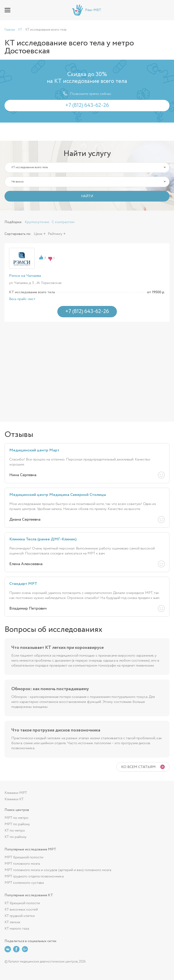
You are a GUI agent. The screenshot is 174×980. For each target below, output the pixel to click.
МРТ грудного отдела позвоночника (34, 876)
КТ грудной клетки (20, 916)
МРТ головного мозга (22, 864)
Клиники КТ (14, 799)
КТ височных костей (21, 910)
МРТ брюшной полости (24, 857)
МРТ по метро (16, 818)
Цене (38, 234)
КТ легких (12, 922)
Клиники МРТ (16, 793)
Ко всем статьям (138, 767)
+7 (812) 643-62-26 (166, 10)
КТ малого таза (17, 929)
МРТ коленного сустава (24, 883)
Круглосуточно (37, 222)
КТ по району (16, 837)
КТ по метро (15, 831)
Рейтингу (55, 234)
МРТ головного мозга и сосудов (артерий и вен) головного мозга (58, 870)
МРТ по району (17, 824)
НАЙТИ (87, 196)
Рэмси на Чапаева (25, 276)
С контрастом (63, 222)
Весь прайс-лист (22, 299)
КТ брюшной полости (22, 903)
